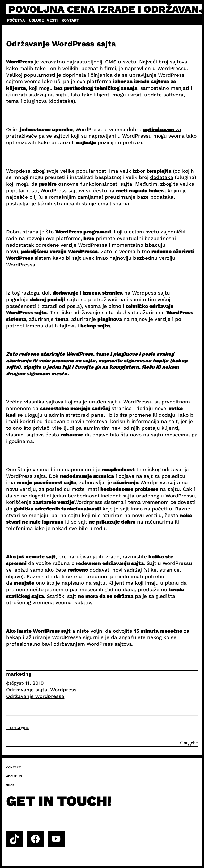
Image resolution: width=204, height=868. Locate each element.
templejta (159, 171)
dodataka (162, 177)
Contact (14, 767)
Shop (10, 785)
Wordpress (63, 690)
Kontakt (70, 20)
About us (14, 776)
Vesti (52, 20)
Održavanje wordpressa (35, 696)
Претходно (18, 727)
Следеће (189, 743)
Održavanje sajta (27, 690)
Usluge (36, 20)
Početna (16, 20)
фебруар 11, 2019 (25, 683)
